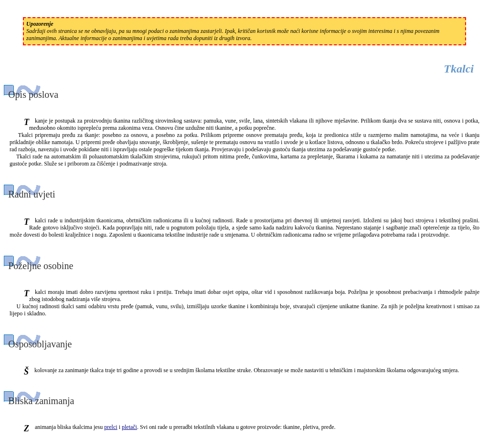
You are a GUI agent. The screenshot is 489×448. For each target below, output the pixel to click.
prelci (111, 427)
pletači (129, 427)
